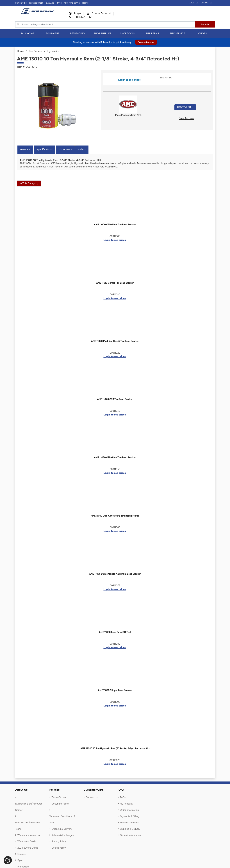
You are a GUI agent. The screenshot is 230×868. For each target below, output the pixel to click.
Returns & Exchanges (63, 835)
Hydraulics (53, 51)
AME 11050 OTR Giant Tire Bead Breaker (115, 457)
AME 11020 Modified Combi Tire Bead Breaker (115, 341)
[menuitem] (28, 34)
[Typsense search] (105, 24)
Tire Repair (152, 34)
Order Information (129, 810)
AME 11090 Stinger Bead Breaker (115, 690)
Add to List (184, 107)
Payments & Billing (130, 816)
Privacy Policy (59, 841)
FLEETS (85, 3)
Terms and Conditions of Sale (62, 819)
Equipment (52, 34)
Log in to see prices (129, 80)
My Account (126, 804)
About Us (194, 3)
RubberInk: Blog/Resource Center (29, 807)
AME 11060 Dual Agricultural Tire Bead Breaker (115, 516)
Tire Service (177, 34)
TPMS (59, 3)
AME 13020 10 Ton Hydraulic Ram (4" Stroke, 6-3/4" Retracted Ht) (115, 748)
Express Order (36, 3)
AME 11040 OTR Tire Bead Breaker (115, 399)
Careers (21, 854)
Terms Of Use (59, 797)
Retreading (77, 34)
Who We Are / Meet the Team (28, 826)
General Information (130, 835)
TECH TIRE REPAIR (72, 3)
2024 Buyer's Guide (28, 848)
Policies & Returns (129, 823)
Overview (25, 149)
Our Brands (21, 3)
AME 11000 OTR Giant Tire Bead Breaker (115, 225)
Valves (202, 34)
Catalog (50, 3)
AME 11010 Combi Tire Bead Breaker (115, 283)
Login (75, 13)
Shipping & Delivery (62, 829)
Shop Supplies (102, 34)
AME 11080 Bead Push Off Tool (115, 632)
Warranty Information (29, 835)
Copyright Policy (60, 804)
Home (21, 51)
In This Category (29, 183)
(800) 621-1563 (81, 17)
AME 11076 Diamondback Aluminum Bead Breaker (115, 574)
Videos (82, 149)
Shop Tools (127, 34)
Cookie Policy (59, 848)
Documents (65, 149)
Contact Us (207, 3)
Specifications (45, 149)
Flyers (21, 860)
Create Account (99, 13)
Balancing (27, 34)
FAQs (123, 797)
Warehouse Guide (27, 841)
